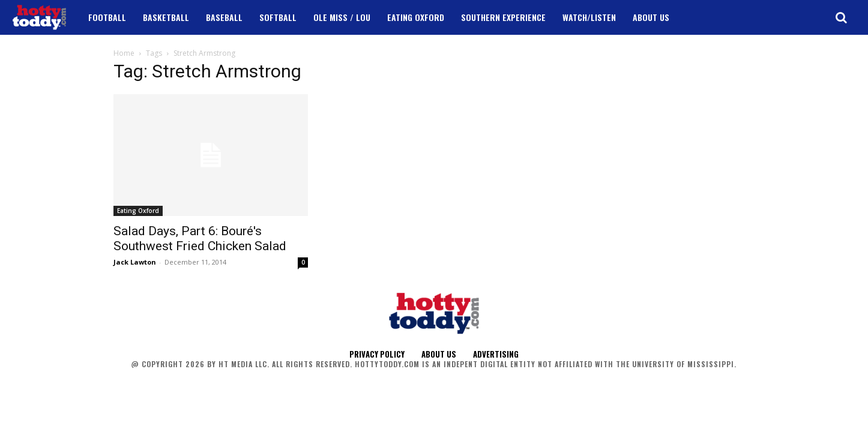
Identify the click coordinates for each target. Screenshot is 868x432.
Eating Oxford (138, 211)
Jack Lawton (135, 262)
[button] (841, 17)
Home (124, 53)
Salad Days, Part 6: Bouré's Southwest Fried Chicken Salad (200, 238)
